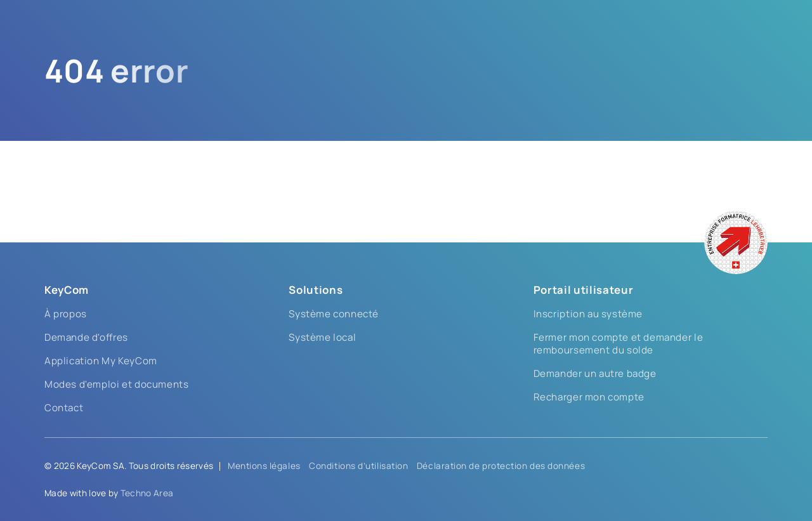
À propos (66, 314)
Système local (322, 337)
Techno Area (147, 493)
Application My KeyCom (101, 361)
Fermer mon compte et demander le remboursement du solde (618, 344)
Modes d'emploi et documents (116, 384)
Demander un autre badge (595, 373)
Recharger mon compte (589, 397)
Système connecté (334, 314)
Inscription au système (588, 314)
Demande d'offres (86, 337)
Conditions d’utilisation (358, 466)
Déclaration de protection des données (501, 466)
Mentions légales (264, 466)
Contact (64, 408)
